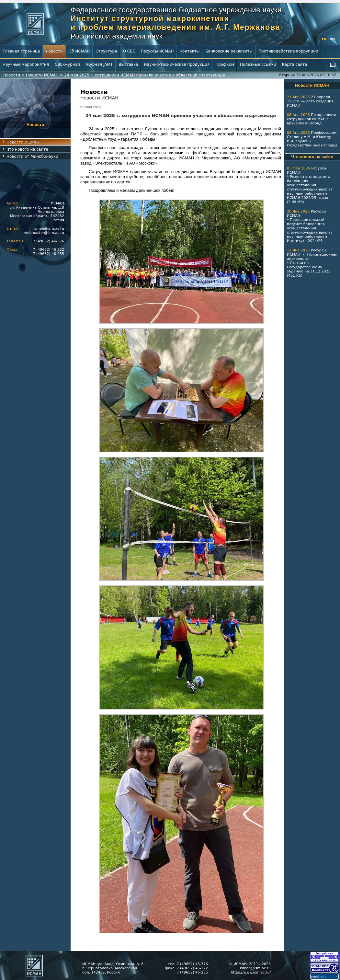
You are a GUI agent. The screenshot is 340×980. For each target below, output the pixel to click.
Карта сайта (295, 64)
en (332, 39)
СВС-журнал (67, 64)
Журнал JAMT (99, 64)
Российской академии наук (117, 36)
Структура (106, 51)
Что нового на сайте (27, 149)
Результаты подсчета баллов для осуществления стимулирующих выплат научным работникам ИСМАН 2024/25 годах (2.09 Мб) (310, 189)
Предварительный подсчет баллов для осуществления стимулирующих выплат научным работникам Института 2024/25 (310, 230)
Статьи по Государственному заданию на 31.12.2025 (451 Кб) (309, 269)
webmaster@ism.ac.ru (44, 233)
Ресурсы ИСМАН (158, 51)
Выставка (128, 64)
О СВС (129, 51)
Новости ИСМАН (42, 75)
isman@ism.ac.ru (49, 229)
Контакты (190, 51)
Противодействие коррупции (288, 51)
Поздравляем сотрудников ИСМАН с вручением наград (312, 119)
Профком (225, 64)
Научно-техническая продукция (177, 64)
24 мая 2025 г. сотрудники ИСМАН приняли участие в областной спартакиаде (145, 75)
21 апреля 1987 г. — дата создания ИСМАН (310, 101)
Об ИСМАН (79, 51)
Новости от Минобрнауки (32, 156)
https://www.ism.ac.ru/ (251, 972)
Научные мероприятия (26, 64)
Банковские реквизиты (229, 51)
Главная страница (21, 51)
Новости (54, 51)
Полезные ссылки (258, 64)
